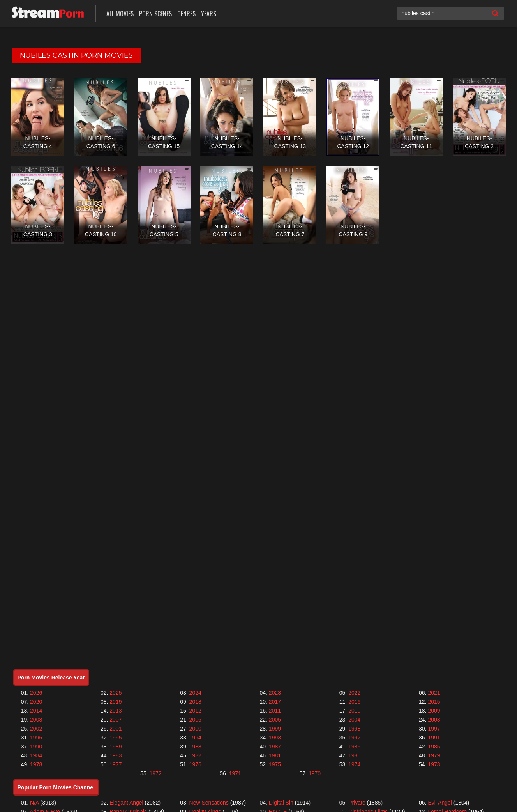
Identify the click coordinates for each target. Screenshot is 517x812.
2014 (36, 711)
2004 (354, 720)
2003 (434, 720)
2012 (195, 711)
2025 (116, 693)
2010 (354, 711)
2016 (354, 702)
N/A (34, 803)
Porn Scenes (155, 14)
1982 (195, 755)
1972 (155, 773)
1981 (275, 755)
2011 (275, 711)
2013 (116, 711)
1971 (235, 773)
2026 (36, 693)
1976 (195, 764)
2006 (195, 720)
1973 (434, 764)
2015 (434, 702)
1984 (36, 755)
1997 (434, 729)
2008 (36, 720)
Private (357, 803)
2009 (434, 711)
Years (209, 14)
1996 (36, 738)
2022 (354, 693)
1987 (275, 747)
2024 (195, 693)
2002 (36, 729)
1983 (116, 755)
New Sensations (209, 803)
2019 (116, 702)
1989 (116, 747)
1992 (354, 738)
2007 (116, 720)
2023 (275, 693)
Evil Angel (440, 803)
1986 (354, 747)
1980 (354, 755)
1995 (116, 738)
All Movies (120, 14)
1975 (275, 764)
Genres (186, 14)
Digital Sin (281, 803)
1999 (275, 729)
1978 (36, 764)
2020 (36, 702)
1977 (116, 764)
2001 (116, 729)
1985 (434, 747)
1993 (275, 738)
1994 (195, 738)
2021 (434, 693)
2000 (195, 729)
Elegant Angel (126, 803)
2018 (195, 702)
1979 (434, 755)
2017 (275, 702)
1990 (36, 747)
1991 (434, 738)
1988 (195, 747)
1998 (354, 729)
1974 (354, 764)
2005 (275, 720)
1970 (315, 773)
